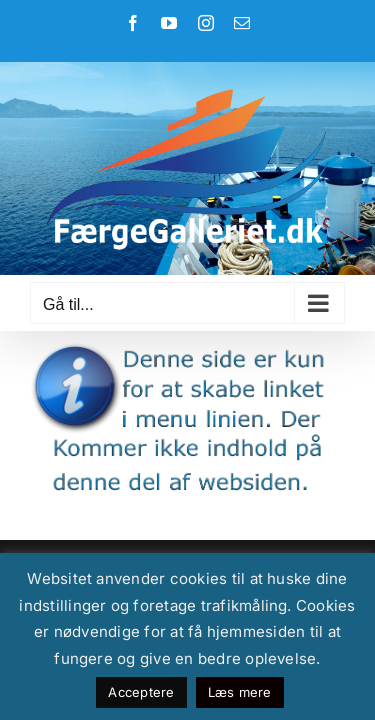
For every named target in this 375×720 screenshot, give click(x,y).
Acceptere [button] (141, 692)
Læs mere (240, 692)
